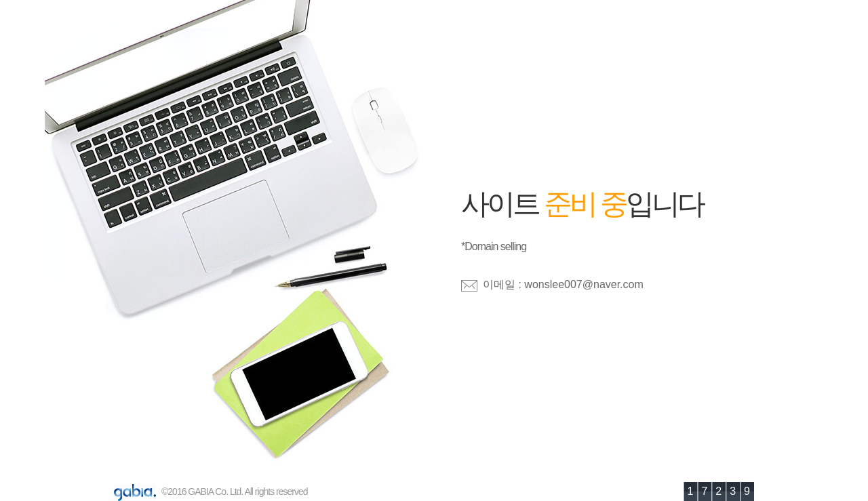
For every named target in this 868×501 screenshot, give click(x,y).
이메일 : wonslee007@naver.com (563, 284)
